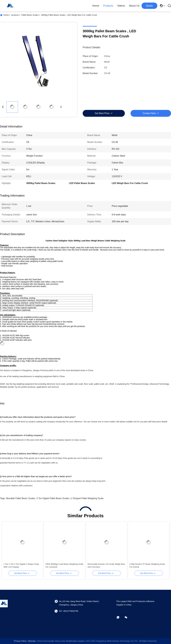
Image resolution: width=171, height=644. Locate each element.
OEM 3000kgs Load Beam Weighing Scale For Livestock (64, 565)
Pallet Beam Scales (30, 15)
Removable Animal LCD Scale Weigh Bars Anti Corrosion (106, 565)
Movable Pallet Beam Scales (21, 498)
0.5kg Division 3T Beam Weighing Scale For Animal (147, 565)
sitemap (32, 641)
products (15, 15)
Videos (121, 6)
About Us (134, 6)
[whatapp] (120, 617)
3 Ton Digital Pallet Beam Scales (53, 498)
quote (149, 6)
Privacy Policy (20, 641)
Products (108, 6)
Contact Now (149, 113)
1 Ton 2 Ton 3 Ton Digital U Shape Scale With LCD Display (21, 565)
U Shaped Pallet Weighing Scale (87, 498)
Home (96, 6)
